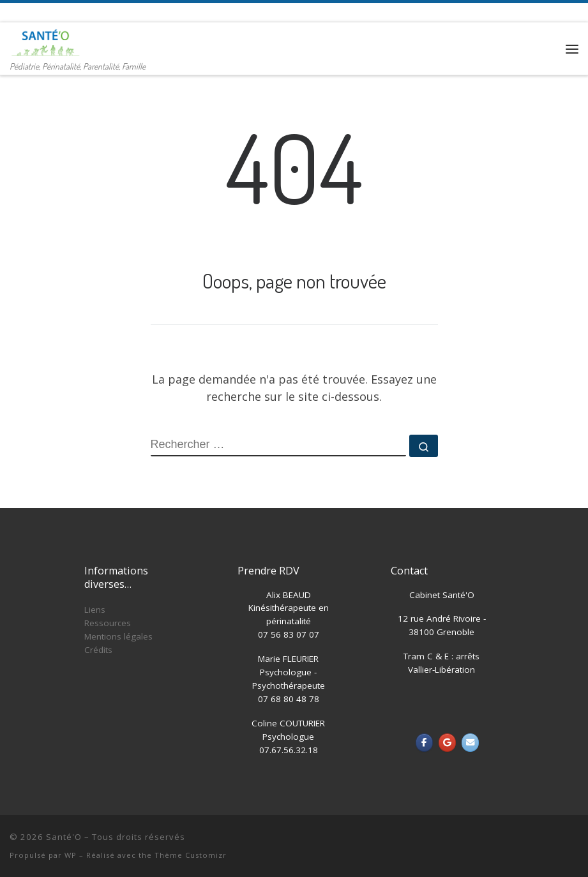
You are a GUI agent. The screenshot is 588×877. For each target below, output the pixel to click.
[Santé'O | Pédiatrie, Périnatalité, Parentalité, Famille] (46, 40)
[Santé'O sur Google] (447, 743)
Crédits (98, 650)
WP (71, 855)
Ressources (108, 623)
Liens (95, 610)
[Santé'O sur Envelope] (470, 743)
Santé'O (64, 837)
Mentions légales (118, 636)
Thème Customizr (191, 855)
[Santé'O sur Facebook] (424, 743)
